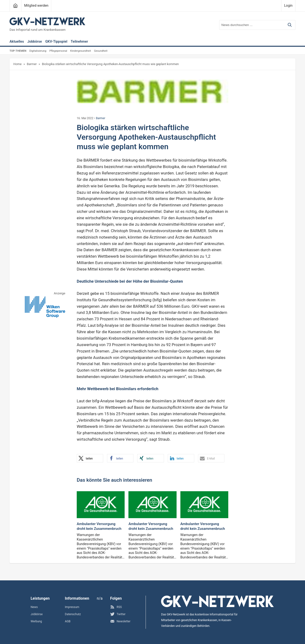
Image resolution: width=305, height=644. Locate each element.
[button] (90, 458)
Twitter (118, 614)
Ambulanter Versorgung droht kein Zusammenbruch (99, 526)
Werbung (36, 621)
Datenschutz (73, 614)
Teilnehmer (79, 42)
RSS (116, 607)
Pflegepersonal (58, 51)
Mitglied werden (36, 6)
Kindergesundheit (81, 51)
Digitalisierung (38, 51)
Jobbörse (35, 42)
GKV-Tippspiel (56, 42)
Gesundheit (101, 51)
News (34, 607)
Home (17, 64)
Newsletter (120, 621)
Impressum (72, 607)
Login (288, 6)
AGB (68, 621)
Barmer (32, 64)
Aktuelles (17, 42)
